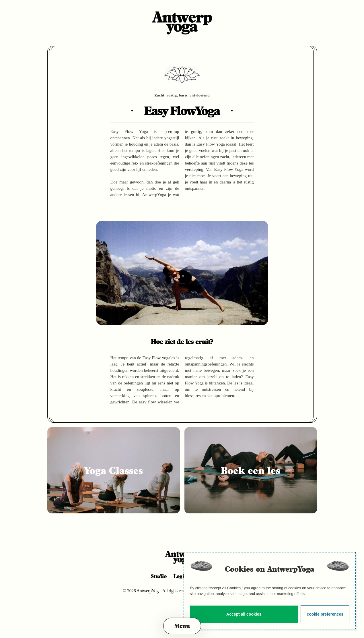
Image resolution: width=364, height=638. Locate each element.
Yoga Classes (114, 470)
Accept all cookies (244, 614)
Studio (159, 576)
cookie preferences (325, 614)
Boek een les (251, 470)
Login (181, 576)
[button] (182, 626)
